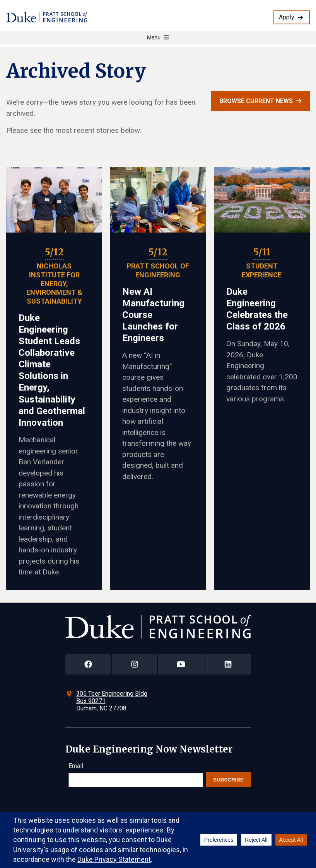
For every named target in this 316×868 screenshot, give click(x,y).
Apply (287, 17)
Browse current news (256, 101)
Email (76, 766)
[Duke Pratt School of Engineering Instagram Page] (134, 664)
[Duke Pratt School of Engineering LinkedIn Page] (228, 664)
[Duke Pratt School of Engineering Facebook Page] (88, 664)
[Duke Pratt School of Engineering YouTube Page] (181, 664)
